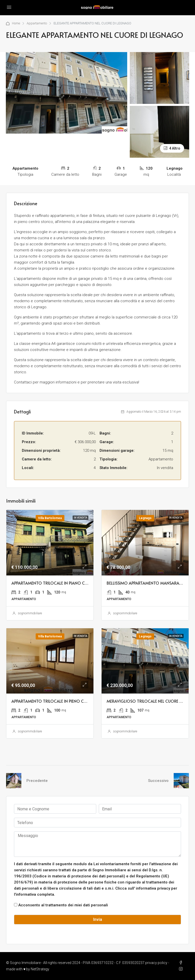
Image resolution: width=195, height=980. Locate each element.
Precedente (37, 781)
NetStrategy (40, 969)
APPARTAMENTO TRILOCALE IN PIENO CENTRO (54, 701)
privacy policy (156, 963)
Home (16, 23)
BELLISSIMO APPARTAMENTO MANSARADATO (149, 583)
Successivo (158, 781)
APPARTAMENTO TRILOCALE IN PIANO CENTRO (55, 583)
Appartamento (37, 23)
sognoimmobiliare (30, 613)
